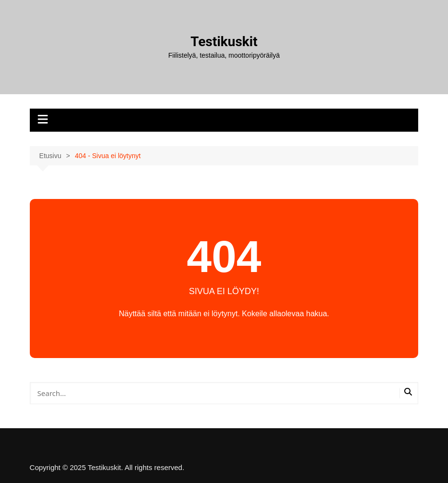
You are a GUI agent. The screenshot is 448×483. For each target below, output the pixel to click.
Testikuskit (224, 42)
